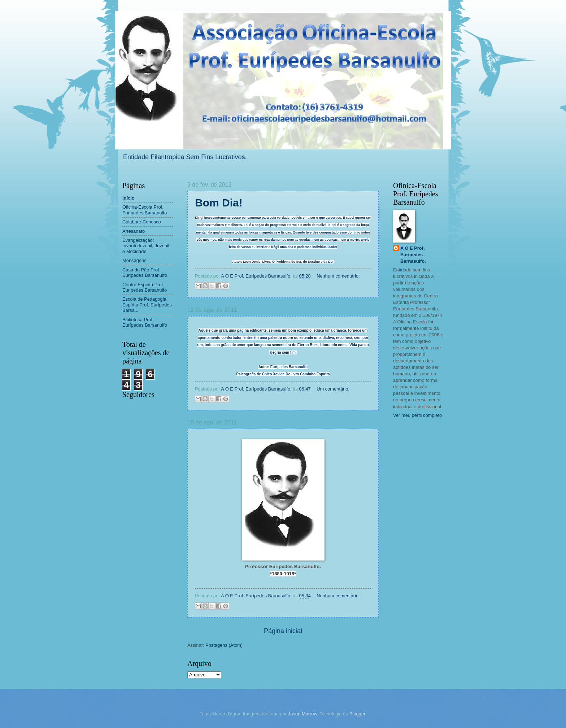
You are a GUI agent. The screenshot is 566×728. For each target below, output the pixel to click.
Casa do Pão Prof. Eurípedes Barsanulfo (145, 273)
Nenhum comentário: (338, 276)
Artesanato (134, 231)
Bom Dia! (219, 203)
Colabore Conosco (142, 222)
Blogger (357, 714)
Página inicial (283, 631)
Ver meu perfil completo (417, 415)
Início (129, 198)
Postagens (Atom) (224, 645)
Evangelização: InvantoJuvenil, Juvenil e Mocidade (146, 246)
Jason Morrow (302, 714)
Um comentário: (333, 389)
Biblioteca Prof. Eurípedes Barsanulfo (145, 322)
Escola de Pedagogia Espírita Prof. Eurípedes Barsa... (147, 305)
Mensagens (134, 260)
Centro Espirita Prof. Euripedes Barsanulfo (145, 287)
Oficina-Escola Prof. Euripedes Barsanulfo (145, 210)
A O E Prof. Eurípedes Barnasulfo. (413, 255)
